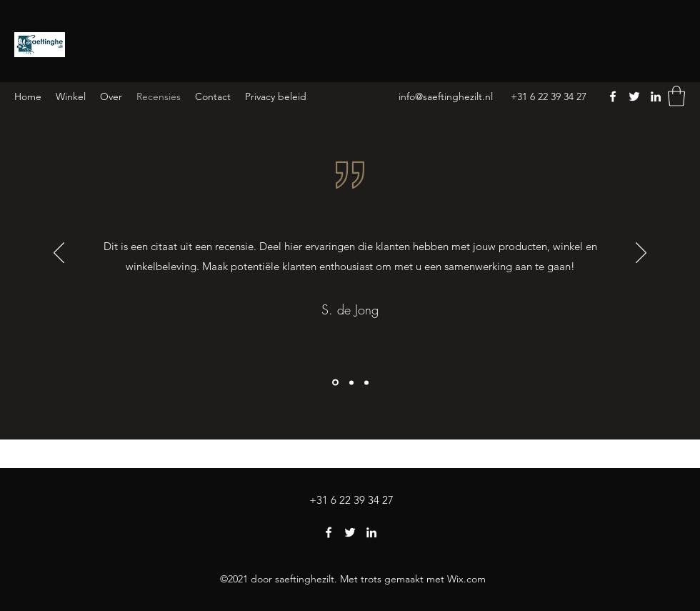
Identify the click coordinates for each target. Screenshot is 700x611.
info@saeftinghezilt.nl (446, 96)
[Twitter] (634, 96)
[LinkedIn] (656, 96)
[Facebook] (613, 96)
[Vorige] (59, 254)
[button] (676, 96)
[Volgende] (641, 254)
